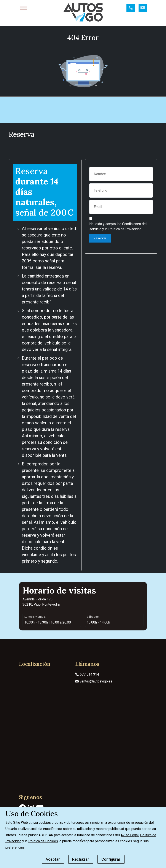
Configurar (111, 859)
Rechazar (81, 859)
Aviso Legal (130, 835)
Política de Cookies (43, 841)
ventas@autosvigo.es (94, 695)
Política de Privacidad (125, 243)
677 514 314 (87, 688)
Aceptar (53, 859)
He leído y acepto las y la (118, 240)
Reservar (100, 252)
